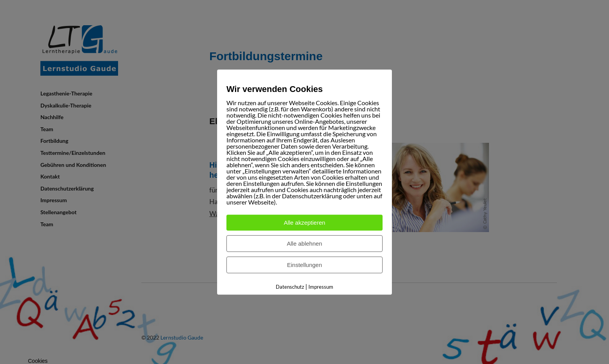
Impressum (321, 287)
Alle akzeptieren (305, 223)
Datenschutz (290, 287)
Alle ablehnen (305, 244)
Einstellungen (304, 265)
